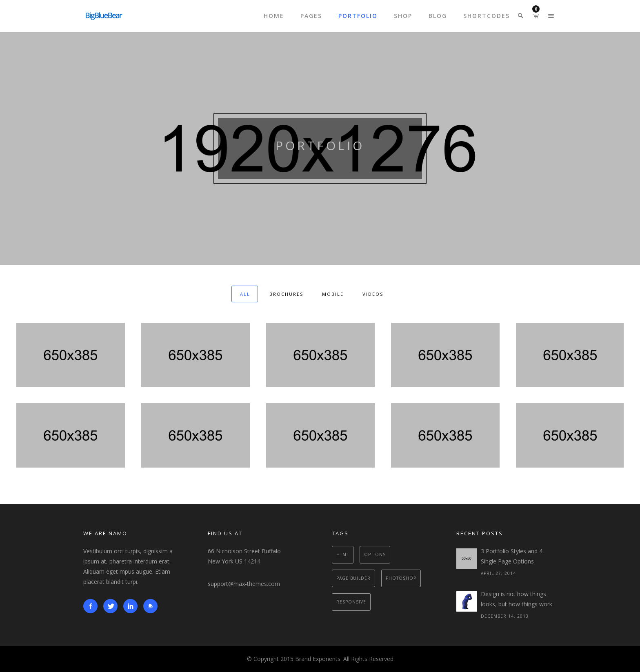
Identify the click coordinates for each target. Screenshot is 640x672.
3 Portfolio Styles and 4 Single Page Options (512, 556)
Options (375, 554)
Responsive (351, 602)
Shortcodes (487, 16)
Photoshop (401, 578)
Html (343, 554)
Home (274, 16)
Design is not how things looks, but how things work (517, 599)
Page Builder (353, 578)
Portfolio (358, 16)
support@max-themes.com (244, 584)
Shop (403, 16)
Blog (438, 16)
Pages (311, 16)
